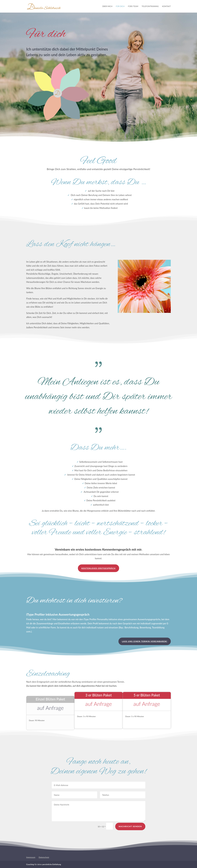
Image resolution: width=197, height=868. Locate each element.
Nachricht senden (130, 831)
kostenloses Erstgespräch (98, 568)
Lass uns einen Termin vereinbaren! (145, 641)
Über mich (107, 6)
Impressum (31, 857)
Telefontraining (150, 6)
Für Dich (120, 6)
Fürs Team (133, 6)
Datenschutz (44, 857)
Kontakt (166, 6)
